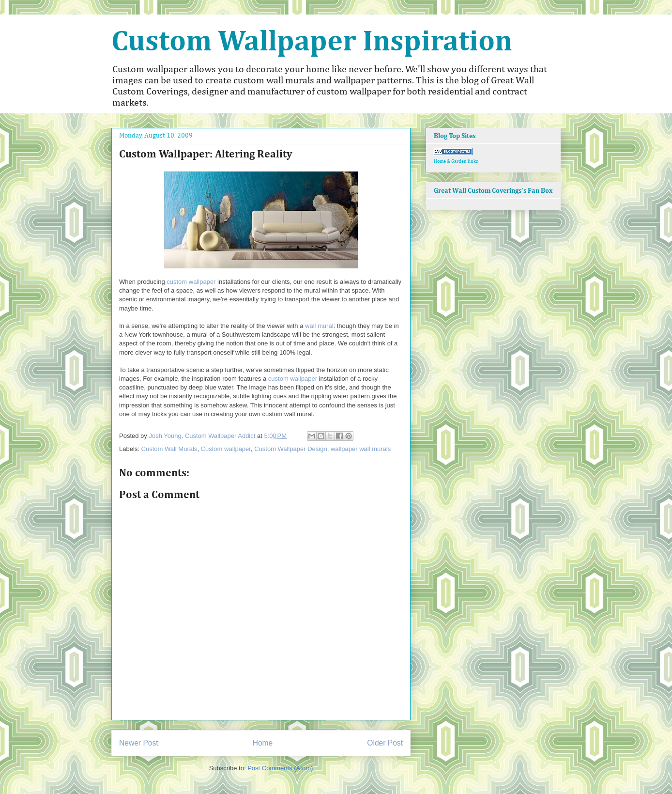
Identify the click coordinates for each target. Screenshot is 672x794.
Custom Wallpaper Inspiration (312, 42)
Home (263, 743)
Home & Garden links (456, 161)
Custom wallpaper (226, 449)
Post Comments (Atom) (280, 768)
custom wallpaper (191, 282)
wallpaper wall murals (361, 449)
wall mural (319, 326)
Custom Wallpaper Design (291, 449)
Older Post (385, 743)
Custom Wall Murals (169, 449)
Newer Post (139, 743)
